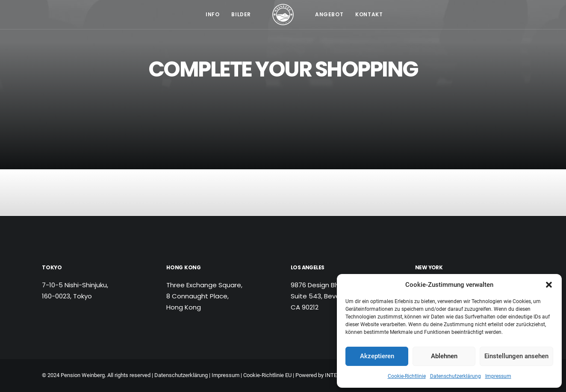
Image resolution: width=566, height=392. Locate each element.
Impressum (498, 376)
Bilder (241, 14)
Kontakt (369, 14)
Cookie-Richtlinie (407, 376)
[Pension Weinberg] (283, 15)
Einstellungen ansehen (516, 356)
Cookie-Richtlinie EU (267, 375)
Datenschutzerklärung (455, 376)
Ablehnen (444, 356)
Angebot (329, 14)
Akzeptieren (377, 356)
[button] (549, 285)
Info (212, 14)
